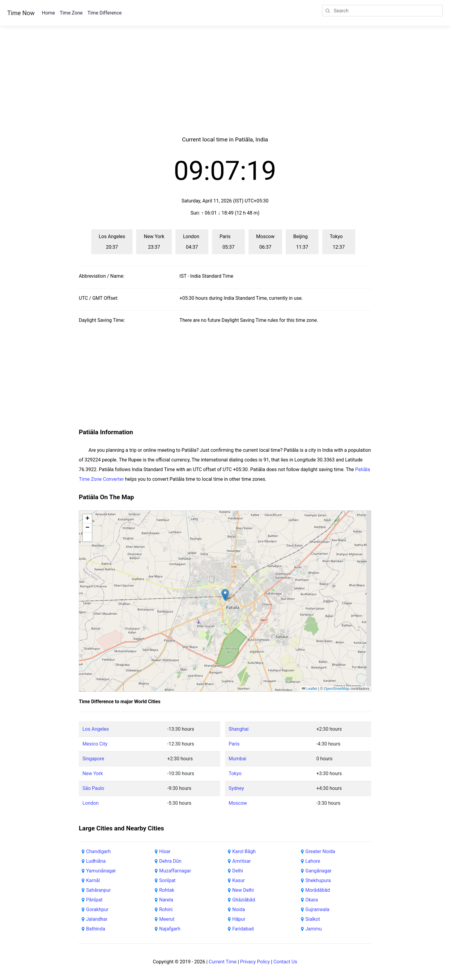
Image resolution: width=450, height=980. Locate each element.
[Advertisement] (225, 88)
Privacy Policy (255, 962)
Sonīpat (167, 880)
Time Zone (71, 13)
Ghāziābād (244, 900)
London (91, 803)
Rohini (166, 909)
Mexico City (95, 744)
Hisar (165, 851)
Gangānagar (318, 871)
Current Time (223, 962)
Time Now (21, 13)
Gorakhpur (97, 909)
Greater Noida (320, 851)
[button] (225, 595)
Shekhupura (318, 880)
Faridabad (243, 929)
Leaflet (309, 689)
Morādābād (318, 890)
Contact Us (285, 962)
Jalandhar (97, 919)
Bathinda (96, 929)
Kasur (238, 880)
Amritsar (241, 861)
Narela (166, 900)
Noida (239, 909)
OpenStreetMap (337, 689)
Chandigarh (98, 851)
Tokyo (235, 773)
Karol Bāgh (244, 851)
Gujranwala (317, 909)
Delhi (238, 871)
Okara (312, 900)
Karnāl (93, 880)
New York (93, 773)
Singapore (93, 759)
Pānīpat (94, 900)
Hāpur (239, 919)
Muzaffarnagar (175, 871)
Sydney (236, 788)
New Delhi (243, 890)
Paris (234, 744)
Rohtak (167, 890)
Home (48, 13)
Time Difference (104, 13)
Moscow (238, 803)
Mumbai (237, 759)
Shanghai (239, 729)
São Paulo (93, 788)
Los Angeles (96, 729)
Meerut (167, 919)
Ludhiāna (96, 861)
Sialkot (313, 919)
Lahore (313, 861)
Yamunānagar (101, 871)
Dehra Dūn (170, 861)
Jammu (313, 929)
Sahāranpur (98, 890)
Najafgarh (170, 929)
